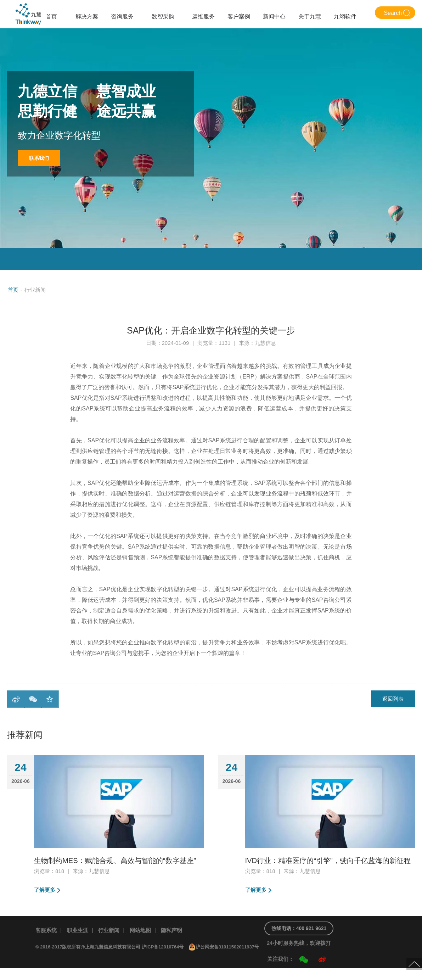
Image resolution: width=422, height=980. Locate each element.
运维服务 (203, 16)
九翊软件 (345, 16)
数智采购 (163, 16)
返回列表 (392, 699)
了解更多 (45, 902)
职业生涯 (80, 942)
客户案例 (239, 16)
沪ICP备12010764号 (163, 959)
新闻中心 (274, 16)
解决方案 (87, 16)
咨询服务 (122, 16)
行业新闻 (112, 942)
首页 (51, 16)
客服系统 (47, 942)
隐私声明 (178, 942)
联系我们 (41, 159)
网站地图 (145, 942)
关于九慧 (310, 16)
